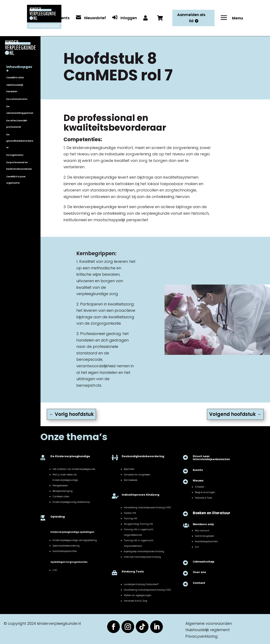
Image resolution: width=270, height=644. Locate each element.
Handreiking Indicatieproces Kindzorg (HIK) (147, 508)
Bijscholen (129, 469)
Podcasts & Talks (203, 498)
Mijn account (202, 531)
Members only (203, 524)
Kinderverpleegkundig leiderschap (71, 502)
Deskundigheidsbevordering (143, 456)
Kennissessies (131, 480)
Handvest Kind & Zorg (136, 601)
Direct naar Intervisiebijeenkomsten (211, 458)
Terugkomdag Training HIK (138, 524)
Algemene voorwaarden (209, 623)
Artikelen (200, 487)
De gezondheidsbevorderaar (20, 141)
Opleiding (58, 517)
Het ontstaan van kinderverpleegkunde (74, 469)
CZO (55, 570)
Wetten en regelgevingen (138, 595)
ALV (197, 547)
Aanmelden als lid (191, 18)
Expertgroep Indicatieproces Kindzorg (144, 551)
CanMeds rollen (61, 497)
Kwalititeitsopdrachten (65, 551)
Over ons (199, 572)
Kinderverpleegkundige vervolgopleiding (75, 540)
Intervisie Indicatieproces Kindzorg (142, 557)
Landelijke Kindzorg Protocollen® (141, 584)
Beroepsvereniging (63, 491)
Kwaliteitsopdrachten (206, 542)
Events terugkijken (205, 536)
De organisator (15, 155)
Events (198, 470)
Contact (199, 583)
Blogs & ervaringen (205, 492)
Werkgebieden (60, 486)
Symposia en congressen (137, 475)
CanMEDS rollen (15, 78)
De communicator (17, 99)
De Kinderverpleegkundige (70, 456)
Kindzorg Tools (133, 571)
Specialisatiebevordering (66, 546)
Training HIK (130, 519)
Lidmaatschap (204, 562)
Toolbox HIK (130, 513)
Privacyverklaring (202, 636)
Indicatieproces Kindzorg (140, 495)
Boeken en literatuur (212, 513)
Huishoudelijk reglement (208, 630)
